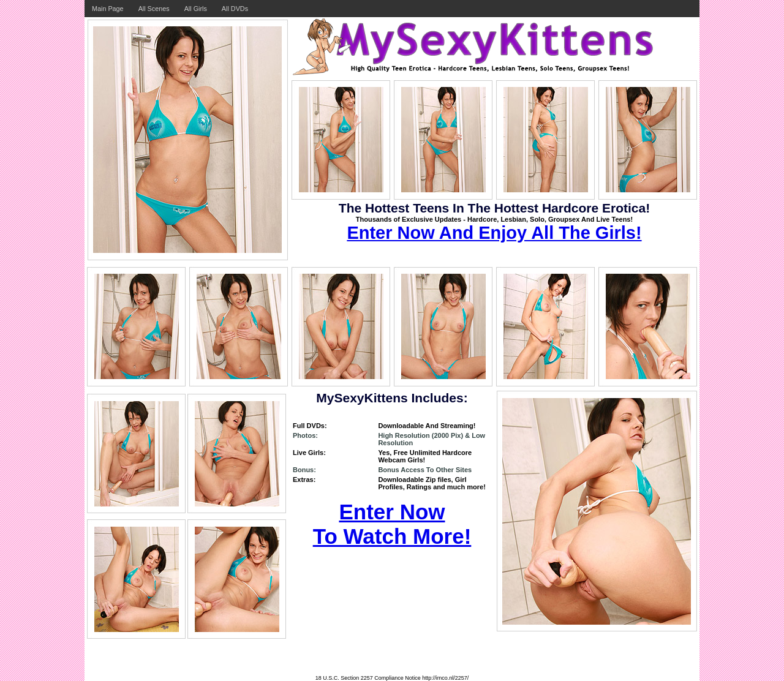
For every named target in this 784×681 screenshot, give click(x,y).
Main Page (108, 9)
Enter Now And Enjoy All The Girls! (494, 233)
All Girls (196, 9)
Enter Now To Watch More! (392, 524)
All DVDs (235, 9)
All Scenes (154, 9)
